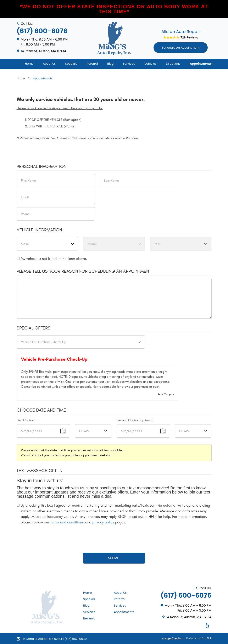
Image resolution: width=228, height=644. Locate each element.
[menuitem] (29, 64)
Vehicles (150, 64)
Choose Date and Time (41, 410)
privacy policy (103, 522)
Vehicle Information (39, 230)
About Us (49, 64)
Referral (92, 64)
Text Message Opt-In (39, 471)
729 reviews (189, 38)
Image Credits (172, 639)
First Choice (25, 420)
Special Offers (34, 328)
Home (29, 64)
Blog (110, 64)
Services (129, 64)
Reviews (89, 619)
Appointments (201, 64)
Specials (71, 64)
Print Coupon (166, 394)
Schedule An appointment (181, 48)
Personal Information (41, 167)
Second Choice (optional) (135, 420)
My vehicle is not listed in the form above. (54, 259)
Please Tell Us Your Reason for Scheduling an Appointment (84, 271)
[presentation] (114, 539)
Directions (173, 64)
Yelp (207, 625)
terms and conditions (67, 522)
